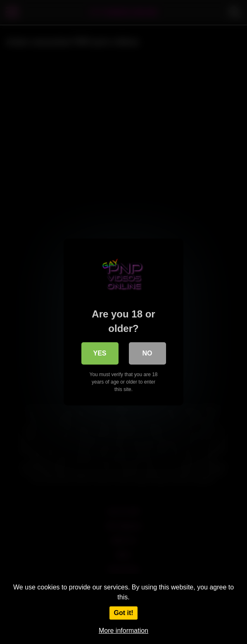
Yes (100, 353)
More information (123, 631)
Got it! (123, 613)
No (147, 353)
